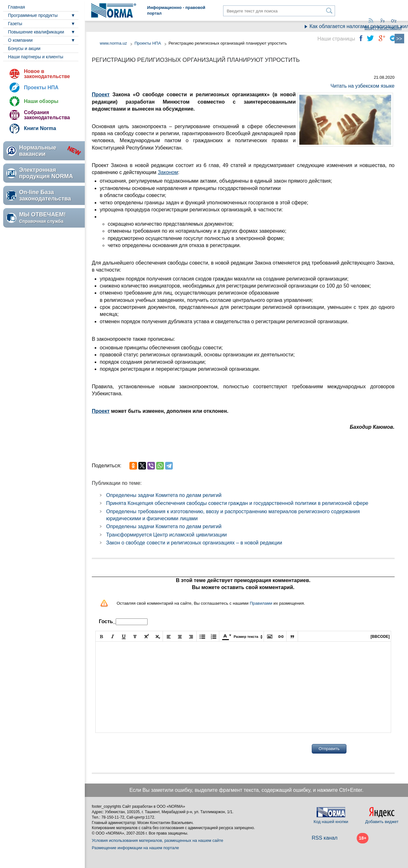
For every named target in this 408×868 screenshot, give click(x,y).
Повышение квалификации (36, 32)
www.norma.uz (113, 43)
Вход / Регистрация (383, 28)
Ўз (382, 21)
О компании (20, 40)
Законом (168, 172)
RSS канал (325, 838)
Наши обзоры (41, 101)
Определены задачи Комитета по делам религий (164, 495)
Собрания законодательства (47, 115)
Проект (101, 95)
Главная (16, 7)
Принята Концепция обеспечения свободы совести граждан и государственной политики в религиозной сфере (237, 503)
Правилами (261, 603)
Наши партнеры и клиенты (36, 57)
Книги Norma (40, 128)
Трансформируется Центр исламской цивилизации (167, 535)
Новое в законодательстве (47, 74)
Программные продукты (33, 15)
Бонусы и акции (24, 48)
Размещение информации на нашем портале (135, 848)
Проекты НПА (41, 88)
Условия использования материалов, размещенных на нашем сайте (157, 840)
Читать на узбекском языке (363, 86)
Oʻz (394, 21)
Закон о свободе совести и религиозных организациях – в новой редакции (194, 543)
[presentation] (144, 749)
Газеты (15, 24)
